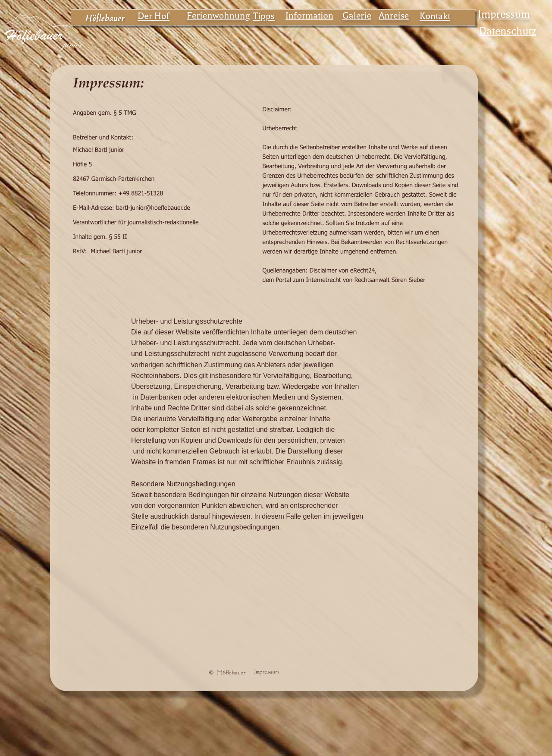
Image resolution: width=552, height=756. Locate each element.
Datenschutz (508, 31)
